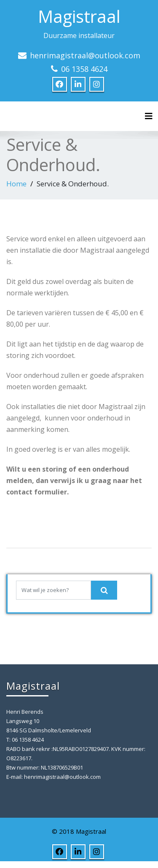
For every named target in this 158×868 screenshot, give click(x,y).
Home (16, 184)
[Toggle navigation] (149, 116)
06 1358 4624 (84, 69)
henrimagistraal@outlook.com (85, 55)
